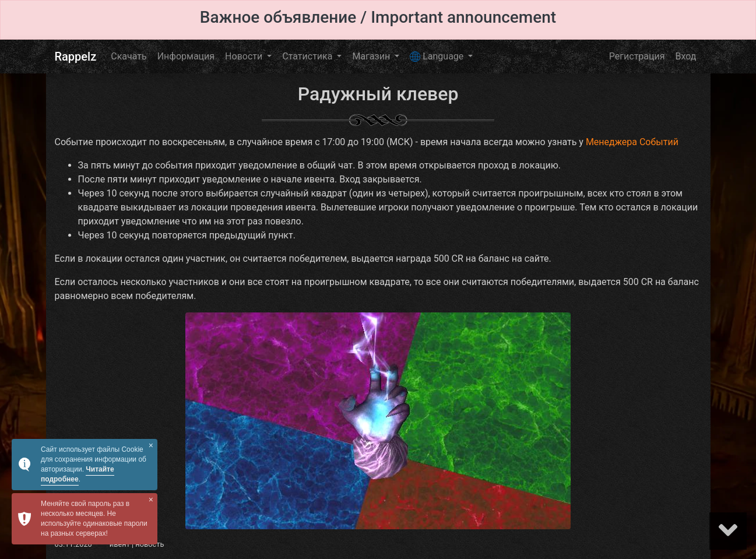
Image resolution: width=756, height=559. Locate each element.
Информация (186, 56)
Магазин (372, 56)
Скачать (129, 56)
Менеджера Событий (632, 142)
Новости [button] (245, 56)
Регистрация (637, 56)
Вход (686, 56)
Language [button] (438, 57)
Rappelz (76, 57)
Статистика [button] (308, 56)
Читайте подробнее (78, 474)
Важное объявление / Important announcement (378, 17)
